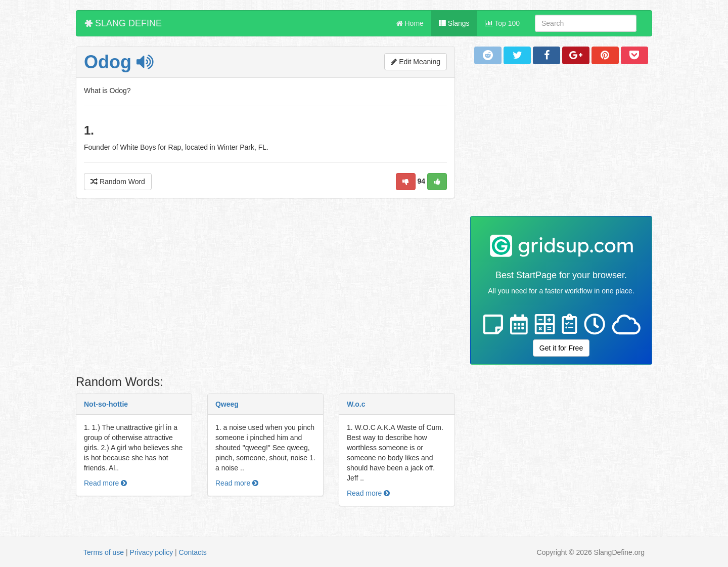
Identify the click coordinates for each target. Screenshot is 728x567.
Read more (105, 483)
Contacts (193, 552)
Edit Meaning (416, 62)
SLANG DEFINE (123, 23)
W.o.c (356, 404)
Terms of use (104, 552)
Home (410, 23)
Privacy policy (152, 552)
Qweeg (227, 404)
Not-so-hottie (106, 404)
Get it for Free (561, 348)
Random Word (118, 182)
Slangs (454, 23)
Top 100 (502, 23)
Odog (119, 62)
